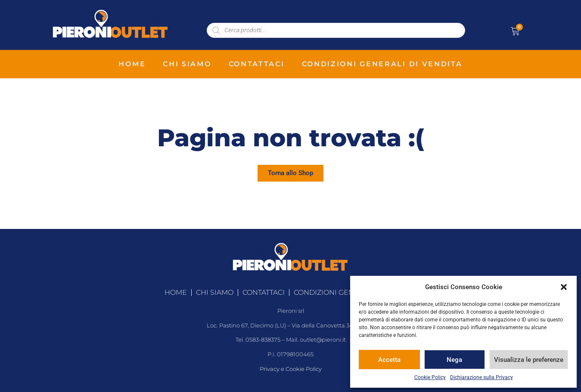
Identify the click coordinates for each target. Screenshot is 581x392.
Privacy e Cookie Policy (291, 369)
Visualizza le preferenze (529, 360)
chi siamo (187, 64)
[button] (564, 287)
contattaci (257, 64)
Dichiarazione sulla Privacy (482, 377)
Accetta (389, 360)
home (132, 64)
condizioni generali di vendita (382, 64)
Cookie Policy (430, 377)
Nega (454, 360)
